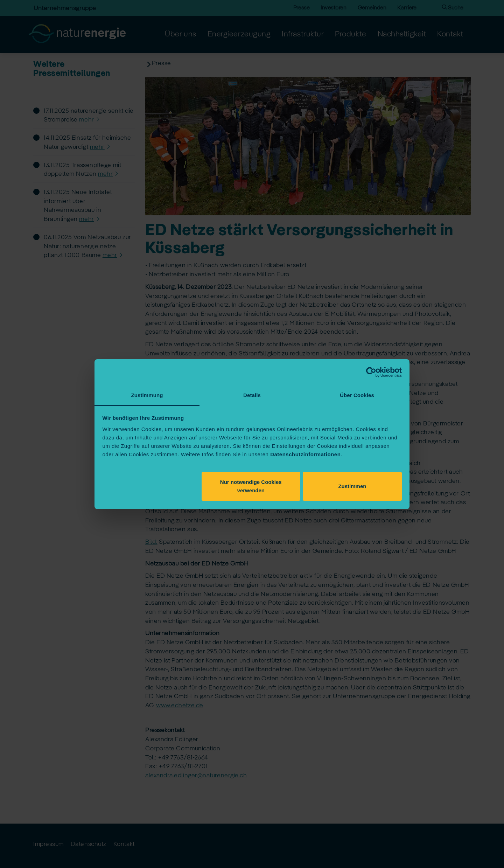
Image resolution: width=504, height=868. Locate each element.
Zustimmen (352, 486)
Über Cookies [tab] (357, 395)
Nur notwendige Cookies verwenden (251, 486)
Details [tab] (252, 395)
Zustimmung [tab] (147, 395)
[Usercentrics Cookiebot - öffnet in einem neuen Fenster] (371, 372)
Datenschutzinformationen (305, 454)
